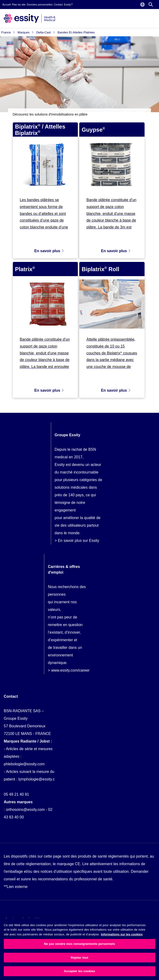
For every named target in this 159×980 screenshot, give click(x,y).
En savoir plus (49, 251)
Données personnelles (40, 5)
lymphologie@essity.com (39, 779)
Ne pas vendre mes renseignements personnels (79, 944)
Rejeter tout (79, 958)
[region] (79, 949)
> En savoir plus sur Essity (77, 541)
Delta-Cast (46, 32)
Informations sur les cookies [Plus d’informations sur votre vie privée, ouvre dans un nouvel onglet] (122, 934)
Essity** (68, 5)
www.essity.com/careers (71, 670)
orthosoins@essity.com (25, 810)
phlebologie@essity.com (24, 764)
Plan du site (19, 5)
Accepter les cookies (79, 971)
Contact (58, 5)
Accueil (7, 5)
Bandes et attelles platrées (76, 32)
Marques (26, 32)
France (8, 32)
